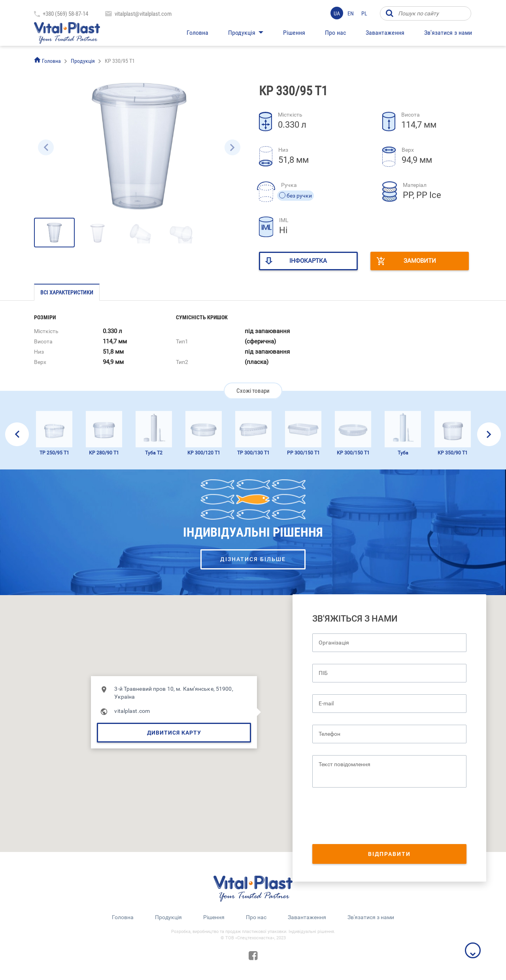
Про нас (335, 33)
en (351, 13)
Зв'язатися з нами (448, 33)
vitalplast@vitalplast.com (143, 14)
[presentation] (372, 817)
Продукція (242, 33)
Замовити (420, 261)
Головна (197, 33)
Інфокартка (308, 261)
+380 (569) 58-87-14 (65, 14)
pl (364, 13)
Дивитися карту (174, 733)
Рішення (294, 33)
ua (337, 13)
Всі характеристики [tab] (67, 292)
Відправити (389, 854)
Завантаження (385, 33)
